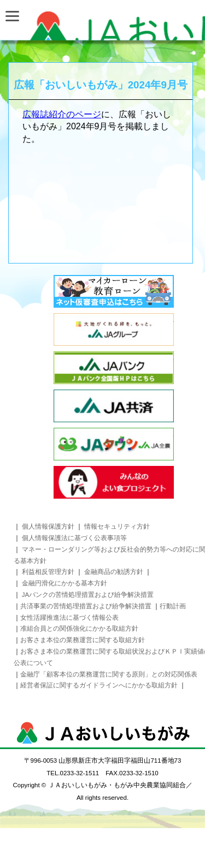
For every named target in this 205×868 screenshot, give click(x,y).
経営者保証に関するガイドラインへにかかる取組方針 (100, 685)
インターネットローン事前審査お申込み (114, 291)
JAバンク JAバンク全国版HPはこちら (114, 368)
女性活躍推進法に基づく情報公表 (69, 618)
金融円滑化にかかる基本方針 (65, 583)
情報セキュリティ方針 (117, 526)
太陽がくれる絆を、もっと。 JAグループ (114, 330)
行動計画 (173, 606)
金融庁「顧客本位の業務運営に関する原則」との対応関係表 (109, 674)
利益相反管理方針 (48, 572)
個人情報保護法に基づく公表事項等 (74, 538)
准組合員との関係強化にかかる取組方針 (79, 628)
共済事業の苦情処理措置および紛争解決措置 (86, 606)
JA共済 (114, 406)
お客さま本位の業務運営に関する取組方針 (83, 640)
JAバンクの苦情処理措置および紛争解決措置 (88, 595)
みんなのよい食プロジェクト (114, 482)
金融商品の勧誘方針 (115, 572)
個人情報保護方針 (48, 526)
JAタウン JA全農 (114, 444)
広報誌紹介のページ (62, 114)
